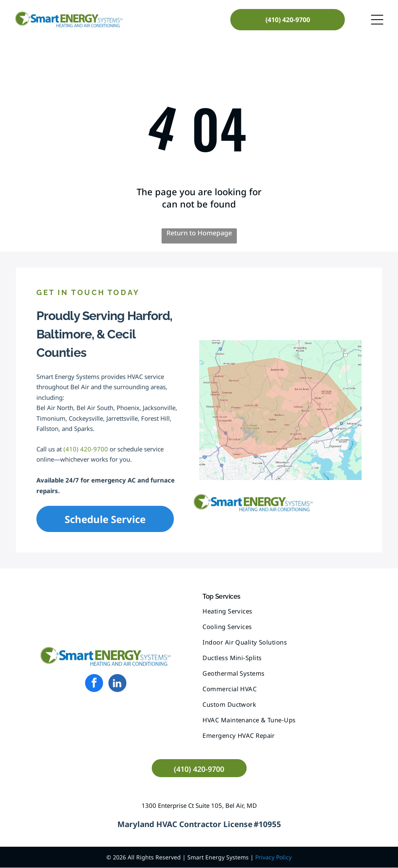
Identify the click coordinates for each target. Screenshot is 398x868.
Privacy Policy (273, 858)
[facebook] (94, 684)
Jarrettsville (122, 419)
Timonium (51, 419)
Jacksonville (159, 408)
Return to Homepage (199, 233)
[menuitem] (292, 615)
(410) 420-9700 (86, 449)
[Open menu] (377, 20)
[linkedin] (117, 684)
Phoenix (128, 408)
